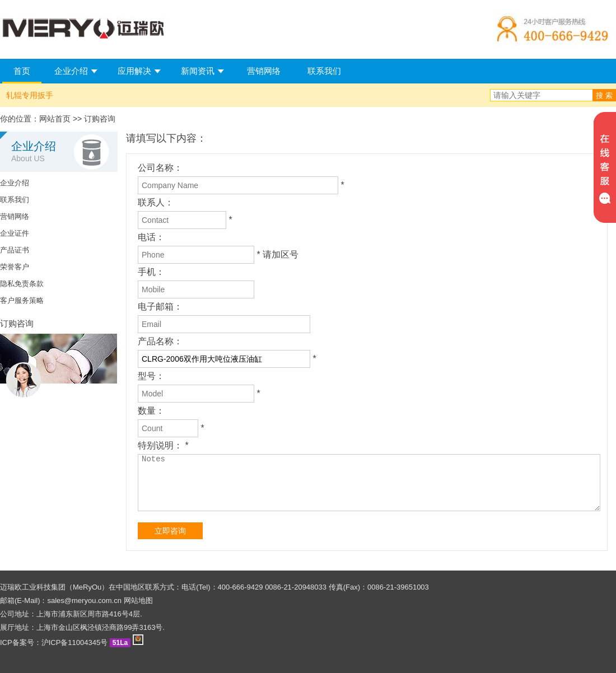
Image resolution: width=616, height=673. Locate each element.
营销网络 (264, 71)
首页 (22, 71)
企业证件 (15, 233)
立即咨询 (170, 531)
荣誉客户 (15, 267)
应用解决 (134, 71)
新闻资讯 (198, 71)
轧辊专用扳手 (30, 95)
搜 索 (604, 95)
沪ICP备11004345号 (75, 642)
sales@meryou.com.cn (85, 600)
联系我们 (324, 71)
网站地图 (138, 600)
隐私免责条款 (22, 284)
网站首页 (55, 119)
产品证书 (15, 250)
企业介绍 (71, 71)
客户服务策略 (22, 300)
